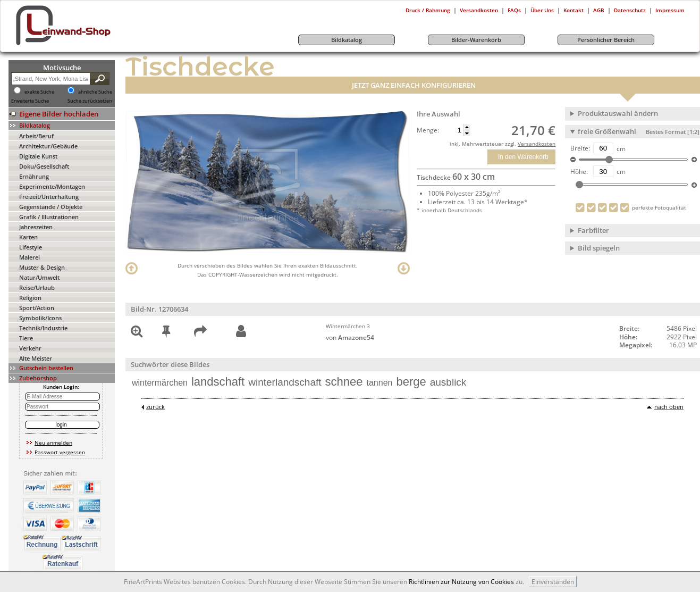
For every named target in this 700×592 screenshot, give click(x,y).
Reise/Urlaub (37, 287)
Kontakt (574, 10)
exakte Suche (39, 92)
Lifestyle (31, 247)
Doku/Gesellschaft (44, 166)
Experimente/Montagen (52, 186)
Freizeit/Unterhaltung (49, 197)
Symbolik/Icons (40, 318)
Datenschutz (630, 10)
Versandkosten (479, 10)
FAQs (514, 10)
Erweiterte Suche (30, 101)
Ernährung (34, 176)
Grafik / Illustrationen (49, 217)
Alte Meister (36, 358)
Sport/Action (37, 308)
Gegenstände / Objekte (51, 207)
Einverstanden (553, 582)
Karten (28, 237)
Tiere (26, 338)
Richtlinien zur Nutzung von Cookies (461, 582)
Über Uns (542, 10)
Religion (30, 298)
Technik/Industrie (43, 328)
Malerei (29, 257)
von (350, 337)
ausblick (448, 382)
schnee (344, 382)
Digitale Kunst (38, 156)
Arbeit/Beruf (36, 136)
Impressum (670, 10)
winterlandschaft (285, 382)
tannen (379, 383)
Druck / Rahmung (428, 10)
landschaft (218, 382)
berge (411, 382)
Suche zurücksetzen (90, 101)
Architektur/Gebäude (48, 146)
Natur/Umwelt (39, 277)
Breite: (580, 148)
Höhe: (579, 172)
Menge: (428, 130)
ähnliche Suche (95, 92)
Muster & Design (42, 267)
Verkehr (30, 348)
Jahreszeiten (36, 227)
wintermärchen (160, 383)
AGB (599, 10)
